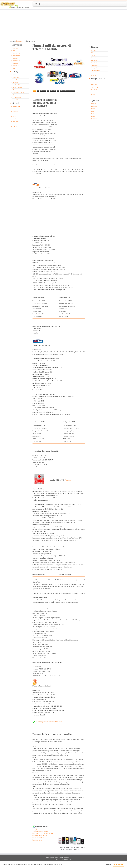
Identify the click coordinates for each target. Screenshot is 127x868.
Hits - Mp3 (15, 48)
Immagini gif (16, 66)
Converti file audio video (40, 836)
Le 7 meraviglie (16, 106)
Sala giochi (94, 90)
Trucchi (93, 55)
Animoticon (15, 63)
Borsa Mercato (16, 80)
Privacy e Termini (50, 858)
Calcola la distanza (17, 87)
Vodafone (68, 480)
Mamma (93, 109)
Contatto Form (92, 44)
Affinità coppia (16, 75)
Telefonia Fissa (16, 100)
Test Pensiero (95, 97)
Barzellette (94, 84)
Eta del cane (94, 60)
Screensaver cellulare (39, 838)
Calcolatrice (16, 82)
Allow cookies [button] (119, 865)
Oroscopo (94, 75)
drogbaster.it (20, 41)
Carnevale (94, 104)
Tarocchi (93, 73)
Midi (14, 51)
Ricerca (14, 95)
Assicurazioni (16, 77)
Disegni (93, 95)
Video (14, 68)
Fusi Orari (15, 126)
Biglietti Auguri (95, 87)
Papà (92, 114)
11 (69, 91)
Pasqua (93, 116)
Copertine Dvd (16, 53)
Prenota (14, 114)
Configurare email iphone (40, 831)
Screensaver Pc (16, 61)
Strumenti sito (95, 65)
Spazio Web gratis (96, 70)
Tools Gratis (94, 63)
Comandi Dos (16, 121)
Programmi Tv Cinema (18, 92)
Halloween (94, 106)
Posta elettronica (17, 129)
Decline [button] (109, 865)
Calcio (14, 116)
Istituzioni (94, 82)
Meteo (14, 90)
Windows (94, 53)
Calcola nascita (16, 119)
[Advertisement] (64, 25)
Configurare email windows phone (43, 833)
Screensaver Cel (16, 58)
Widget (61, 858)
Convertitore (94, 58)
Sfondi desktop (16, 56)
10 (65, 91)
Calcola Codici (16, 85)
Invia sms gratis (37, 840)
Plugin (57, 858)
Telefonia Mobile (17, 97)
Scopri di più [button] (58, 865)
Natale (93, 111)
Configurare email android (40, 829)
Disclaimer (66, 858)
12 (73, 91)
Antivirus (94, 50)
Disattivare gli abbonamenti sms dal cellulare (49, 722)
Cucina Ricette (95, 92)
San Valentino (95, 119)
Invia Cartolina (16, 109)
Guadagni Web (95, 68)
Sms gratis (15, 111)
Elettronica (15, 124)
